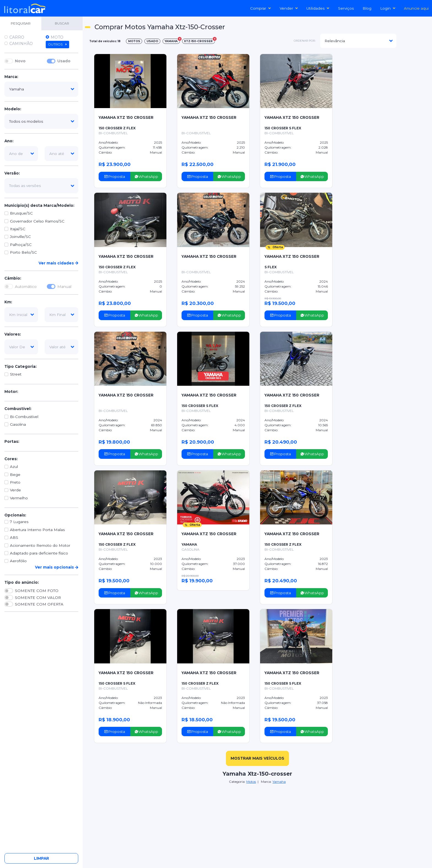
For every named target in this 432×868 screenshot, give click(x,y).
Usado (64, 61)
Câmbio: (13, 278)
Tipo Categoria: (21, 366)
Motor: (11, 392)
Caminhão (21, 44)
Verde (15, 490)
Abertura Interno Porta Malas (37, 530)
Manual (64, 286)
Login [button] (388, 8)
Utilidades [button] (318, 8)
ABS (14, 537)
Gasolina (18, 424)
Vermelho (19, 498)
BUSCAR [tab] (62, 23)
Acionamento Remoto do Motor (40, 545)
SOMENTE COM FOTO (37, 591)
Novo (20, 61)
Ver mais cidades (58, 263)
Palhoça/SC (21, 245)
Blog (367, 8)
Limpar (41, 858)
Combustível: (18, 409)
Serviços (346, 8)
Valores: (13, 334)
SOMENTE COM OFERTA (39, 604)
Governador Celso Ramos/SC (37, 221)
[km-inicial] (21, 315)
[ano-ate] (61, 154)
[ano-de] (21, 154)
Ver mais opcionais (57, 567)
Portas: (12, 441)
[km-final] (61, 315)
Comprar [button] (260, 8)
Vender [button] (289, 8)
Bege (15, 475)
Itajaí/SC (18, 229)
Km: (8, 302)
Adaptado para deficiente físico (39, 553)
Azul (14, 467)
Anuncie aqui (416, 8)
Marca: (11, 77)
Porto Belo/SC (23, 252)
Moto (57, 37)
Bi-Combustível (24, 417)
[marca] (41, 89)
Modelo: (13, 109)
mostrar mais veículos (257, 758)
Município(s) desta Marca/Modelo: (39, 205)
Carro (17, 37)
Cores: (11, 459)
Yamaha (279, 782)
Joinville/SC (20, 237)
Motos (251, 782)
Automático (26, 286)
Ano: (9, 141)
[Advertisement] (386, 60)
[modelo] (41, 121)
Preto (15, 482)
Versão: (12, 173)
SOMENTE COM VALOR (38, 598)
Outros (57, 44)
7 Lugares (19, 522)
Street (16, 374)
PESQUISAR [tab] (21, 23)
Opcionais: (15, 515)
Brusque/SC (21, 213)
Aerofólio (18, 561)
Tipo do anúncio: (22, 582)
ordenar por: (305, 41)
